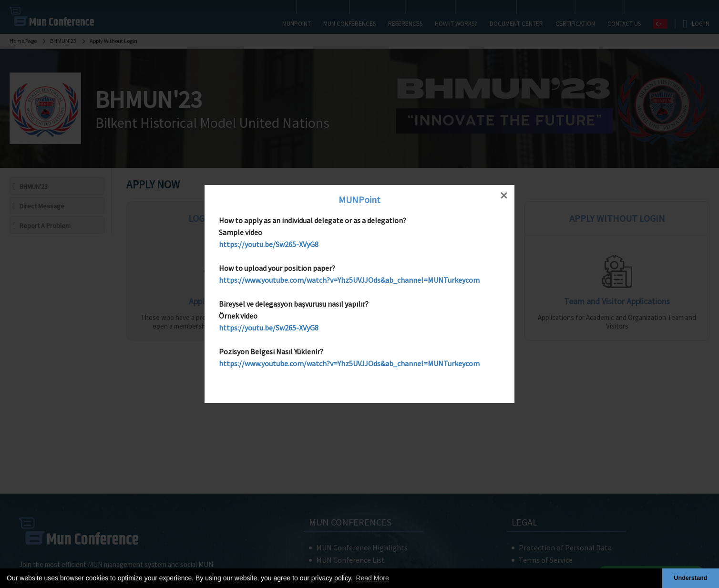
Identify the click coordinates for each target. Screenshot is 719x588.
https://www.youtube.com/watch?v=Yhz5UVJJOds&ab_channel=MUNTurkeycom (349, 280)
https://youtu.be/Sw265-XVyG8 (269, 244)
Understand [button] (690, 578)
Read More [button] (372, 578)
